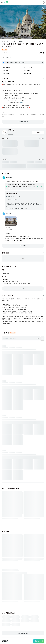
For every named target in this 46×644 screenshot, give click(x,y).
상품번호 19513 (23, 41)
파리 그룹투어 (14, 41)
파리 (8, 41)
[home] (7, 3)
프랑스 (4, 41)
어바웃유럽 (11, 130)
